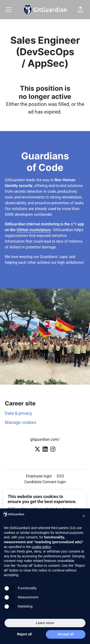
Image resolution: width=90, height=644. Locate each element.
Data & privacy (18, 413)
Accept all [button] (66, 634)
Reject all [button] (24, 634)
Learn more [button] (45, 623)
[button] (80, 10)
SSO (60, 476)
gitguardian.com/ (45, 439)
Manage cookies (21, 422)
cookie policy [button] (41, 547)
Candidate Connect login (45, 482)
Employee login (39, 476)
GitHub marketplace (34, 230)
